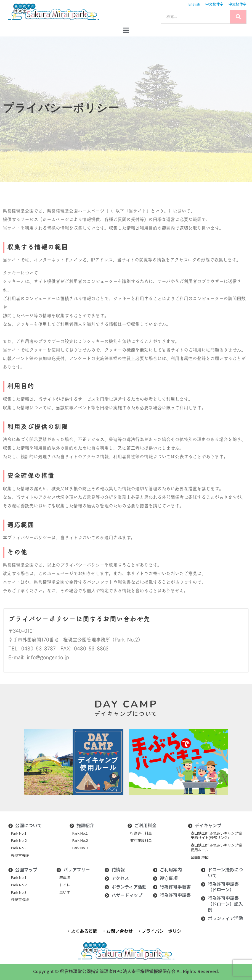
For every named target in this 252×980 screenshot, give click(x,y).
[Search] (238, 17)
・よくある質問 (82, 931)
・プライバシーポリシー (161, 931)
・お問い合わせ (117, 931)
